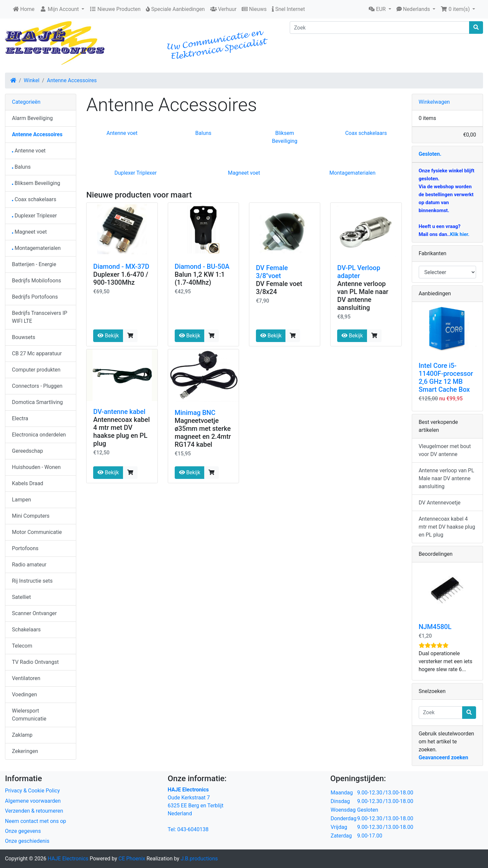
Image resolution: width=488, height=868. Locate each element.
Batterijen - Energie (34, 264)
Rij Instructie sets (32, 581)
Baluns (203, 133)
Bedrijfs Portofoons (35, 297)
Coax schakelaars (366, 133)
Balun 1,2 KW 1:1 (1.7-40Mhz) (200, 278)
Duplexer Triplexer (135, 173)
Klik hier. (459, 234)
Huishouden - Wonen (36, 467)
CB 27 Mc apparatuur (37, 353)
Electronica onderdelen (39, 435)
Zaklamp (22, 735)
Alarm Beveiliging (32, 118)
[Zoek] (380, 28)
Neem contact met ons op (35, 821)
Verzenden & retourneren (34, 811)
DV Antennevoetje (440, 503)
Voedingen (25, 694)
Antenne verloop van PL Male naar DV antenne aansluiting (363, 296)
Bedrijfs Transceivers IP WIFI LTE (40, 317)
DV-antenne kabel (119, 412)
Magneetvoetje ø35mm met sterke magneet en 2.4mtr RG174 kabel (203, 433)
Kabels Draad (28, 483)
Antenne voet (122, 133)
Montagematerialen (353, 173)
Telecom (22, 646)
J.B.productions (199, 859)
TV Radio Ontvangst (35, 662)
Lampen (22, 500)
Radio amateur (29, 565)
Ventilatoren (26, 678)
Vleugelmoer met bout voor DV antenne (445, 450)
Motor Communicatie (37, 532)
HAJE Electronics (68, 859)
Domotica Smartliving (37, 402)
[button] (380, 9)
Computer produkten (36, 370)
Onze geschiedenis (27, 841)
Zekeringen (25, 751)
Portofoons (25, 548)
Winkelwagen (434, 102)
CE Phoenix (132, 859)
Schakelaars (26, 630)
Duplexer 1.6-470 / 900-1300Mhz (121, 278)
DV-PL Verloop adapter (359, 272)
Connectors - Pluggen (37, 386)
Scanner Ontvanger (34, 613)
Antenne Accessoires (72, 80)
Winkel (32, 80)
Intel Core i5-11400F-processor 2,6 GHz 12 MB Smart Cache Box (446, 377)
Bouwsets (24, 337)
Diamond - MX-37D (121, 266)
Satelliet (21, 597)
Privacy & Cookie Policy (32, 791)
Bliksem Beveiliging (36, 183)
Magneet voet (244, 173)
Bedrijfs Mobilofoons (36, 281)
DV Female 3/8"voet (272, 272)
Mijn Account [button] (60, 9)
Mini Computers (31, 516)
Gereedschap (28, 451)
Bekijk (108, 336)
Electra (20, 418)
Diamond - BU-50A (202, 266)
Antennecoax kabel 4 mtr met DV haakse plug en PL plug (121, 432)
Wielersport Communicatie (29, 715)
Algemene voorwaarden (33, 801)
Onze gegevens (23, 831)
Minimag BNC (195, 413)
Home (24, 9)
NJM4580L (435, 627)
